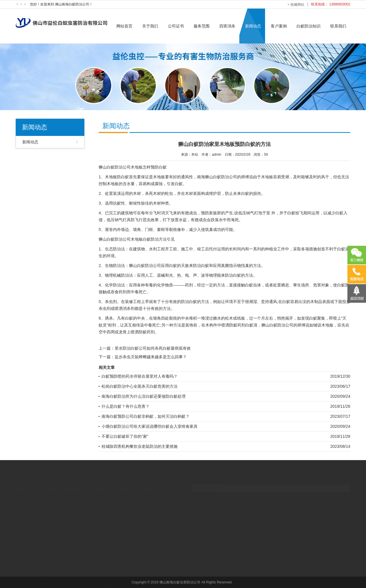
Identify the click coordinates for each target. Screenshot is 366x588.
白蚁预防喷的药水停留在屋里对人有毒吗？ (140, 376)
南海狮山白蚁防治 (213, 177)
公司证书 (176, 26)
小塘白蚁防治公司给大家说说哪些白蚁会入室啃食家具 (150, 426)
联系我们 (338, 26)
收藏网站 (297, 5)
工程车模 (71, 507)
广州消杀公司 (120, 507)
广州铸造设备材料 (150, 507)
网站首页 (124, 26)
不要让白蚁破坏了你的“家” (125, 436)
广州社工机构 (94, 507)
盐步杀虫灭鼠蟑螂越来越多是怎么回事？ (151, 357)
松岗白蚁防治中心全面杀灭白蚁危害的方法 (140, 386)
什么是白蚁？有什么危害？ (126, 406)
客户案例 (279, 26)
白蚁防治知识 (309, 26)
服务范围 (202, 26)
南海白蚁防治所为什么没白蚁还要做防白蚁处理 (144, 396)
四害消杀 (227, 26)
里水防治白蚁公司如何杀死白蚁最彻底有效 (153, 348)
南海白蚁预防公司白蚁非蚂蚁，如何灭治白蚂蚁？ (146, 416)
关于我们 (150, 26)
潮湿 (253, 302)
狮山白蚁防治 (111, 239)
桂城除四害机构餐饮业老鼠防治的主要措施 (140, 446)
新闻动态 (253, 26)
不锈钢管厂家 (49, 507)
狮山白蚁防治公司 (115, 167)
